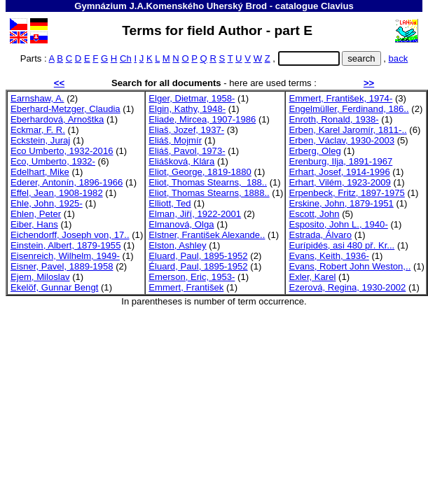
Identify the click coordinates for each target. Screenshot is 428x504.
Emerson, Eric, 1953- (192, 277)
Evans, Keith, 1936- (329, 256)
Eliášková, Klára (181, 161)
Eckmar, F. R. (38, 130)
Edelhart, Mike (40, 172)
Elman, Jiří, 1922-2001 (195, 214)
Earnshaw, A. (37, 98)
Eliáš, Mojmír (175, 140)
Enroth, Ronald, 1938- (333, 119)
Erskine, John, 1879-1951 (341, 203)
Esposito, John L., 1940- (338, 224)
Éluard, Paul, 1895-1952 (198, 266)
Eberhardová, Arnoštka (57, 119)
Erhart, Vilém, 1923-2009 (340, 182)
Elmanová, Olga (181, 224)
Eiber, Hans (34, 224)
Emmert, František (186, 287)
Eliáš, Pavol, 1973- (187, 151)
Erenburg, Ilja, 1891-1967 (340, 161)
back (399, 58)
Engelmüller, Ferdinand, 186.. (348, 109)
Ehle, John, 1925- (47, 203)
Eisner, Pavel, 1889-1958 (62, 266)
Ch (126, 58)
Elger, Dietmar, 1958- (192, 98)
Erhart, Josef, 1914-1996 (339, 172)
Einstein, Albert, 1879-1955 (65, 245)
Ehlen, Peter (36, 214)
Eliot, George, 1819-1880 (200, 172)
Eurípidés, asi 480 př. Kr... (341, 245)
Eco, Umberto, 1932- (53, 161)
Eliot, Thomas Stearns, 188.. (208, 182)
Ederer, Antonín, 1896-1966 (67, 182)
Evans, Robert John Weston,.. (350, 266)
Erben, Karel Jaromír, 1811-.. (347, 130)
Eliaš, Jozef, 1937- (186, 130)
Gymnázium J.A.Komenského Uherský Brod (171, 6)
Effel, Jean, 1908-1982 (57, 193)
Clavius (337, 6)
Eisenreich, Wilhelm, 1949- (65, 256)
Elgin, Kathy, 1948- (187, 109)
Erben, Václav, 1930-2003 (341, 140)
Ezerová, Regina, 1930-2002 (347, 287)
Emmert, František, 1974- (340, 98)
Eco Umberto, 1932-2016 (62, 151)
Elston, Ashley (177, 245)
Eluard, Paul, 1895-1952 (198, 256)
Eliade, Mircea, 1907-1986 (202, 119)
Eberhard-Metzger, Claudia (65, 109)
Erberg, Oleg (315, 151)
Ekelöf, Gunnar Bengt (54, 287)
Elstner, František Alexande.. (207, 235)
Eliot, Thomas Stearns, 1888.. (209, 193)
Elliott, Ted (170, 203)
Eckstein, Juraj (40, 140)
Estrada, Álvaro (320, 235)
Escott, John (314, 214)
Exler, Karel (312, 277)
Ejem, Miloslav (40, 277)
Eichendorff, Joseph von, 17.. (70, 235)
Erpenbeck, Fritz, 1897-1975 (346, 193)
